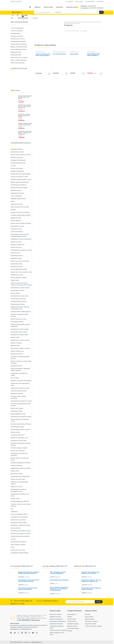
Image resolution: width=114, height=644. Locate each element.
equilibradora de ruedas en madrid (20, 329)
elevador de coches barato (18, 451)
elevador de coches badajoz (18, 520)
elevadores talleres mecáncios (19, 301)
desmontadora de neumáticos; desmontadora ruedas (19, 490)
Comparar (84, 31)
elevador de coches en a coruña (19, 177)
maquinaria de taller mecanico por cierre (21, 179)
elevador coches (15, 499)
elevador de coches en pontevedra (20, 212)
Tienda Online (90, 1)
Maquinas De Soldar (16, 218)
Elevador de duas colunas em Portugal (21, 223)
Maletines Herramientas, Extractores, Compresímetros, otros (87, 22)
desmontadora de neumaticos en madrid (21, 250)
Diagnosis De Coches (16, 487)
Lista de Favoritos (72, 619)
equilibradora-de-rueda (17, 275)
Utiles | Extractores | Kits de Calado (72, 23)
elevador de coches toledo (18, 479)
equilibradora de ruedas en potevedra (21, 468)
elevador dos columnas (17, 168)
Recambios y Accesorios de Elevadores (21, 381)
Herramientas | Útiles (16, 55)
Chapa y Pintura (15, 280)
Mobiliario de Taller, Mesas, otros (19, 438)
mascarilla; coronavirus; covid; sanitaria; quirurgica (21, 505)
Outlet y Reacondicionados (18, 63)
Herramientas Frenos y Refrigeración (20, 476)
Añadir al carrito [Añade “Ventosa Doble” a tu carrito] (84, 74)
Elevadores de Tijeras (55, 617)
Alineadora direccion (16, 190)
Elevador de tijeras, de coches (19, 319)
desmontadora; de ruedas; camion (20, 296)
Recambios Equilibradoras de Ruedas (20, 463)
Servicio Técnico (49, 7)
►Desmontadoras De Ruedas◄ (19, 44)
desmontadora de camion (17, 427)
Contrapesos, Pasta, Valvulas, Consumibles (18, 397)
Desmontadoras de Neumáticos (58, 621)
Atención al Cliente (90, 619)
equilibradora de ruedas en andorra (20, 340)
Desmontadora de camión (17, 226)
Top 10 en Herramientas (17, 31)
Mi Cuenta (100, 1)
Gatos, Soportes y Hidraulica (18, 545)
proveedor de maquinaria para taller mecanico (20, 358)
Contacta (70, 617)
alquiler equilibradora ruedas (18, 414)
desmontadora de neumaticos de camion (21, 401)
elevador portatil (15, 337)
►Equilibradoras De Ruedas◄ (18, 41)
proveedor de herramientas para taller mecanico (21, 444)
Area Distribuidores (16, 33)
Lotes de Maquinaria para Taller (19, 269)
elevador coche (15, 471)
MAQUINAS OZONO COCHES (18, 199)
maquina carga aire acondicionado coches (20, 420)
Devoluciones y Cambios (91, 621)
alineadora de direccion (17, 354)
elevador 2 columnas (16, 343)
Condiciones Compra (72, 7)
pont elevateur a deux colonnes (19, 332)
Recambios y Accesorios (17, 36)
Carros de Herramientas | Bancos (60, 52)
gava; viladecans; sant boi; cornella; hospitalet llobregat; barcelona (20, 235)
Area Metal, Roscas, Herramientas (19, 517)
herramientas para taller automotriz (20, 553)
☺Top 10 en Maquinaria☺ (17, 28)
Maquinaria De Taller (16, 52)
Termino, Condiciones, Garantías (93, 626)
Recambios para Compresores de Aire (21, 534)
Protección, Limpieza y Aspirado (19, 448)
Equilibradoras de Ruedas (56, 624)
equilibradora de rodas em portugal (20, 388)
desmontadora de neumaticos (18, 185)
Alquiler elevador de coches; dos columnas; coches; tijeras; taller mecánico (21, 284)
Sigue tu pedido (79, 1)
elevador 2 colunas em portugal (19, 188)
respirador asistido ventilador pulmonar (21, 312)
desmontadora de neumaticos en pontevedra (19, 454)
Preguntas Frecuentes (73, 624)
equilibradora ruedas (16, 258)
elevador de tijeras (16, 528)
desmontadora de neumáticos (18, 542)
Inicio (12, 18)
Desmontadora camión (17, 264)
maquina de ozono (16, 253)
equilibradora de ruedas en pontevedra (21, 239)
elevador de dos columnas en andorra (21, 155)
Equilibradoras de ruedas (17, 193)
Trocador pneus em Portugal (18, 299)
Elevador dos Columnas (56, 614)
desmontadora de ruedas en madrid (20, 288)
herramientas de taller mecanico (19, 523)
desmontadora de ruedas (17, 152)
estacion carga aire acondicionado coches (20, 459)
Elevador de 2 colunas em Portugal (20, 261)
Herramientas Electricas (17, 256)
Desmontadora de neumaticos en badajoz (19, 374)
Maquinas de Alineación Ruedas (19, 47)
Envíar (99, 602)
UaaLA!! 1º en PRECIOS (16, 1)
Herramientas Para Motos (17, 322)
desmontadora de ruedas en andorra (20, 430)
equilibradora (14, 512)
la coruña (13, 166)
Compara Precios (72, 621)
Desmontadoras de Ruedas (18, 304)
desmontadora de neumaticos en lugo (21, 531)
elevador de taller (15, 432)
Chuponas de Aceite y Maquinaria (58, 630)
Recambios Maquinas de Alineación (20, 501)
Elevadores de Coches (17, 267)
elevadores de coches (17, 204)
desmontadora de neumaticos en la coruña (20, 495)
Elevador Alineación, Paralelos (19, 278)
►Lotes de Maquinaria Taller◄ (19, 49)
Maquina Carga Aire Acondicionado (20, 182)
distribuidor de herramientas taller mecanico (19, 483)
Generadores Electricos (17, 149)
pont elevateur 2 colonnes (18, 290)
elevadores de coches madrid (19, 441)
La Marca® (37, 7)
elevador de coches (16, 247)
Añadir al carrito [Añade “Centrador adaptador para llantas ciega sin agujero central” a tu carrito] (49, 74)
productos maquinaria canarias (19, 391)
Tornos (13, 547)
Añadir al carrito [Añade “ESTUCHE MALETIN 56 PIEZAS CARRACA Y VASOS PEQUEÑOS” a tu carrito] (101, 74)
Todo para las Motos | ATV (18, 435)
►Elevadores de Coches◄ (18, 39)
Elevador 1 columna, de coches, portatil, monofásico (21, 362)
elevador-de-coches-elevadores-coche (21, 272)
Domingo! (13, 210)
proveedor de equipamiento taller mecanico (20, 315)
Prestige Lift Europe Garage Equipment (21, 174)
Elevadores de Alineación (56, 619)
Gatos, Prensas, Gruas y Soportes (19, 57)
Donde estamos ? (72, 614)
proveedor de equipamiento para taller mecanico (21, 405)
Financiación (59, 7)
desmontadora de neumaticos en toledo (21, 417)
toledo (13, 201)
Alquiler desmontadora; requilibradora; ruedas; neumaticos (21, 370)
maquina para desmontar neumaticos (20, 536)
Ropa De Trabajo (15, 293)
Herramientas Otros (23, 18)
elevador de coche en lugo (18, 550)
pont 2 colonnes (15, 378)
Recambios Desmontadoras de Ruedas (21, 424)
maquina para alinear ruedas (18, 163)
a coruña (13, 539)
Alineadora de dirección (17, 157)
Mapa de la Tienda (72, 626)
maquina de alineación (17, 465)
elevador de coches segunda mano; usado (20, 384)
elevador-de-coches (16, 242)
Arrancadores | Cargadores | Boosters (21, 525)
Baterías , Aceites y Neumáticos (19, 60)
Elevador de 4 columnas (17, 408)
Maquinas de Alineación (17, 394)
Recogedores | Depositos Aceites (20, 335)
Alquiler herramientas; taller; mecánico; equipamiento (21, 325)
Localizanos (69, 1)
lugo (12, 509)
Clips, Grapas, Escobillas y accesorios (21, 348)
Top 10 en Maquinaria (16, 196)
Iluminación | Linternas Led (18, 245)
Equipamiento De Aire (16, 366)
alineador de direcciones (17, 351)
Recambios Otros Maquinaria (18, 160)
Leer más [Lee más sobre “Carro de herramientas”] (66, 74)
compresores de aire (16, 229)
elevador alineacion (16, 221)
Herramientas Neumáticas (17, 171)
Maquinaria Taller (15, 346)
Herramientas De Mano (17, 411)
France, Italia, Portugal (73, 628)
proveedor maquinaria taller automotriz (21, 215)
